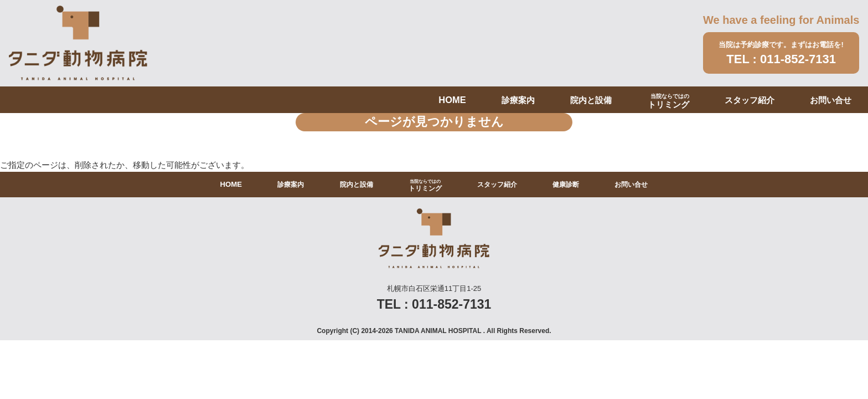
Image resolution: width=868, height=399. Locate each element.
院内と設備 (591, 100)
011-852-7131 (798, 59)
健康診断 (566, 185)
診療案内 (518, 100)
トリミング (668, 101)
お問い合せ (831, 100)
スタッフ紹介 (750, 100)
